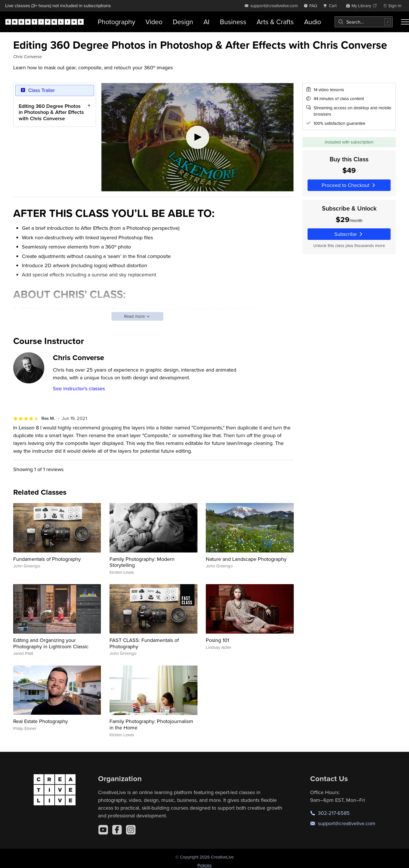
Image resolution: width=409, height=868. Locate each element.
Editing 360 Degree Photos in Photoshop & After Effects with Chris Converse (51, 112)
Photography (116, 22)
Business (233, 22)
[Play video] (197, 137)
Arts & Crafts (275, 22)
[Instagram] (131, 830)
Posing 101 (217, 640)
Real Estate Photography (41, 721)
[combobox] (364, 22)
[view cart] (331, 6)
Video (154, 22)
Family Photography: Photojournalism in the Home (151, 724)
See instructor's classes (79, 388)
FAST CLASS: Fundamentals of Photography (144, 643)
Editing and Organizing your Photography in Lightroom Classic (51, 643)
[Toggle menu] (405, 22)
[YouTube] (103, 830)
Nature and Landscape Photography (246, 559)
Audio (313, 22)
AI (207, 22)
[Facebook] (117, 830)
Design (183, 22)
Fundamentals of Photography (47, 559)
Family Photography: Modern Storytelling (142, 562)
